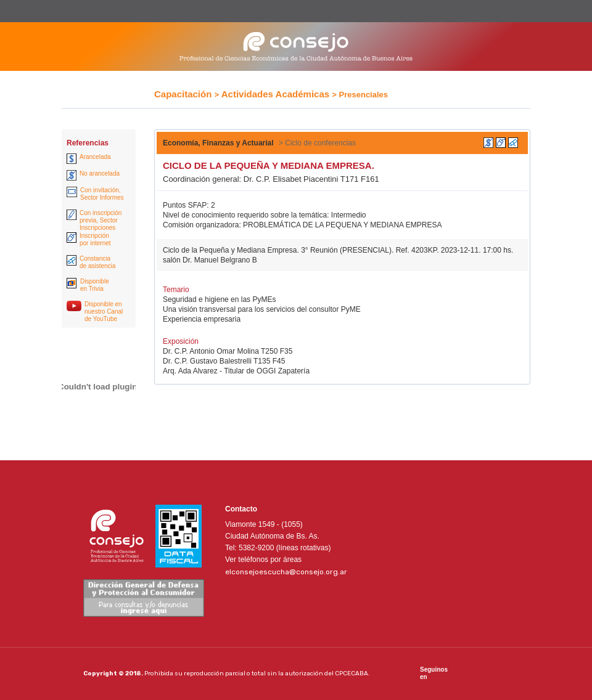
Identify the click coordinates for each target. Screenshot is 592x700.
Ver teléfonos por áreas (263, 560)
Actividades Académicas (275, 94)
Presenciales (364, 95)
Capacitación (183, 94)
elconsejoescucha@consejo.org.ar (286, 572)
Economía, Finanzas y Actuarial (218, 143)
